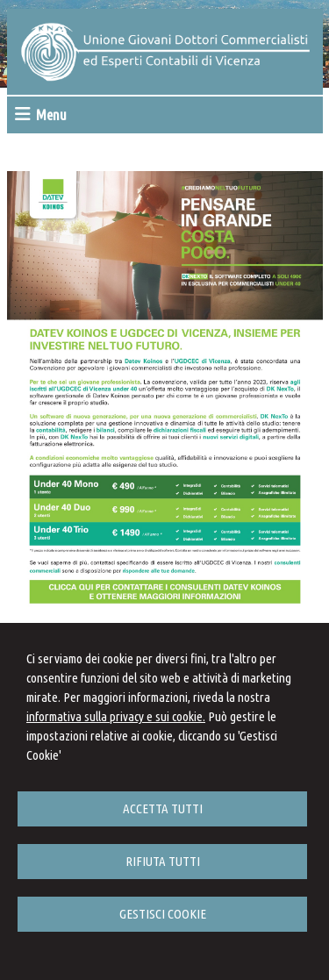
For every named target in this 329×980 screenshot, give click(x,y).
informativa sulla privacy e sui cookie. (116, 716)
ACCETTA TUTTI (163, 808)
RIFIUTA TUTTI (163, 861)
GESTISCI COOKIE (163, 914)
